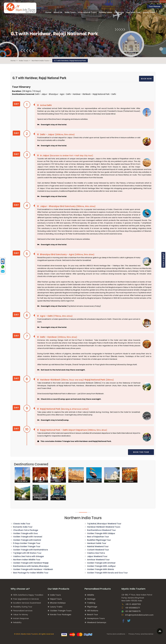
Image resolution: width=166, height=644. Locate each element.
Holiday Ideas (105, 12)
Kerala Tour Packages (61, 615)
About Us (58, 12)
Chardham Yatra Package (26, 530)
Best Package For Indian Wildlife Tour (31, 573)
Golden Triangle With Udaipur (101, 533)
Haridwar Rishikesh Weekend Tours (104, 527)
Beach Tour (93, 615)
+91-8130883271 (131, 608)
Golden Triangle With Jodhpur (101, 566)
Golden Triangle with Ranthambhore (31, 550)
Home (48, 12)
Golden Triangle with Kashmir (27, 540)
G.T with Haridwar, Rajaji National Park (70, 61)
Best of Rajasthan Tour (98, 537)
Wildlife (91, 595)
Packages (119, 12)
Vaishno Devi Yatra (96, 553)
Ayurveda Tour (133, 12)
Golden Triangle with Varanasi (28, 537)
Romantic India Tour (23, 527)
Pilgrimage (92, 607)
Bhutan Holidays (58, 603)
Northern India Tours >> (41, 61)
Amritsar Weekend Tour (98, 560)
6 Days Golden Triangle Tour (27, 546)
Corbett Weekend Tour (98, 550)
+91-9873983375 (131, 611)
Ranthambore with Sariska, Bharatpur (31, 566)
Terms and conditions (116, 634)
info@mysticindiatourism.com (137, 615)
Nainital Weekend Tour (98, 546)
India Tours (56, 595)
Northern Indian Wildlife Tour (27, 560)
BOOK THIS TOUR (141, 452)
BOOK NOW (146, 79)
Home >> (14, 61)
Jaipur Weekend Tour (97, 556)
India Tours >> (25, 61)
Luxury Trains (56, 607)
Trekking (91, 603)
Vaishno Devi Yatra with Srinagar (29, 556)
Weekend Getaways (97, 622)
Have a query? (163, 260)
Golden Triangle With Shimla (101, 569)
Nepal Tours (56, 599)
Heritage (91, 599)
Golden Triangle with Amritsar (101, 563)
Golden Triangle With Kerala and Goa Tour (107, 573)
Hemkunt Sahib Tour (97, 543)
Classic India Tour (22, 524)
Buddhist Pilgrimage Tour (99, 540)
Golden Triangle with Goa (25, 533)
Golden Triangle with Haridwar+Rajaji (31, 563)
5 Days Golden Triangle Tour (27, 543)
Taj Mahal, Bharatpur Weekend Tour (104, 524)
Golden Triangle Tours (61, 611)
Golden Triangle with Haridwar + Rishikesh (33, 569)
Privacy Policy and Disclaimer (141, 634)
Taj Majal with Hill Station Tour (27, 553)
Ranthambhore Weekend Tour (101, 530)
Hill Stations (93, 611)
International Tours (87, 12)
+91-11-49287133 (131, 604)
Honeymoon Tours (96, 618)
